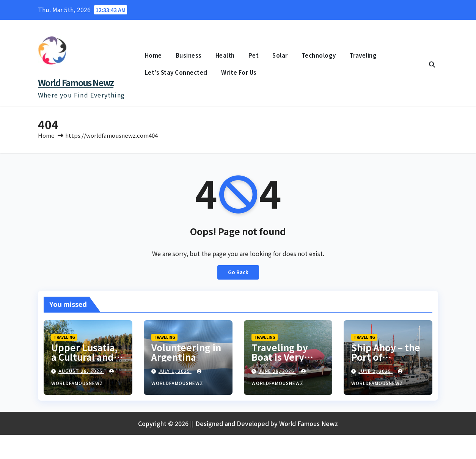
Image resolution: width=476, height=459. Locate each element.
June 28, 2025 (277, 372)
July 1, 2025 (175, 372)
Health (225, 55)
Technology (319, 55)
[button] (432, 64)
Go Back (238, 274)
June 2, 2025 (375, 372)
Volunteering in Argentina (186, 354)
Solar (280, 55)
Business (189, 55)
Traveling (363, 55)
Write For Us (239, 72)
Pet (254, 55)
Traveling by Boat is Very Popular (280, 358)
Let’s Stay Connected (176, 72)
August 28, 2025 (81, 372)
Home (153, 55)
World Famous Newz (76, 82)
